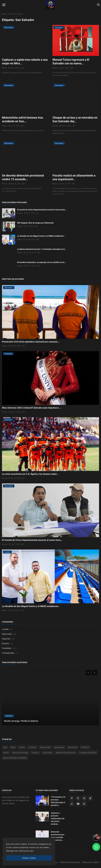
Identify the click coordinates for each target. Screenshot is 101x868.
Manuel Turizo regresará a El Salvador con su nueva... (71, 62)
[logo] (50, 5)
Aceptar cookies (29, 858)
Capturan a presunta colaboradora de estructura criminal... (58, 819)
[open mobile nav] (4, 5)
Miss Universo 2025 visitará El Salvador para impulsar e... (31, 408)
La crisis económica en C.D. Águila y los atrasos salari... (30, 474)
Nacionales (7, 634)
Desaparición (59, 747)
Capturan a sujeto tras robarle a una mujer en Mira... (25, 62)
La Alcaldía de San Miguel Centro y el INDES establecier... (41, 236)
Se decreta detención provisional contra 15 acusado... (23, 177)
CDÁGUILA (85, 747)
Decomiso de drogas (20, 753)
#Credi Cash (73, 747)
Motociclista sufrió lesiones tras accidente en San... (22, 119)
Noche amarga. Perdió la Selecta (21, 721)
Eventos (6, 643)
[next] (95, 673)
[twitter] (78, 798)
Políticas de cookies (91, 862)
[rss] (84, 804)
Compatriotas (8, 653)
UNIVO (6, 753)
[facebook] (72, 798)
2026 (5, 747)
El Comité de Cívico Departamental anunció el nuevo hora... (42, 210)
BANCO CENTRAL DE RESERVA (15, 758)
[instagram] (84, 798)
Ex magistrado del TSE (88, 753)
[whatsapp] (72, 804)
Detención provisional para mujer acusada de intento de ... (58, 836)
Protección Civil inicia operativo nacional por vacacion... (31, 342)
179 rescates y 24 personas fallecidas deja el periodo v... (58, 801)
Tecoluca (35, 753)
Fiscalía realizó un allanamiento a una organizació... (74, 177)
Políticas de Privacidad (70, 862)
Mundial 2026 (45, 747)
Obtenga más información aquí (20, 851)
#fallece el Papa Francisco (66, 753)
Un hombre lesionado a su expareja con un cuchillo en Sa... (42, 262)
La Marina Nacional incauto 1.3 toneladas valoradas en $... (42, 249)
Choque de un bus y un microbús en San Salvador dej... (75, 119)
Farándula (7, 648)
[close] (52, 840)
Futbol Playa (47, 753)
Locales (5, 629)
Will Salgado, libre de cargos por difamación (35, 223)
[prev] (88, 673)
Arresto (22, 747)
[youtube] (78, 804)
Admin (4, 68)
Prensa (5, 126)
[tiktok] (90, 798)
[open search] (98, 5)
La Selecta (32, 747)
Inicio (4, 14)
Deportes (6, 639)
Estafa (13, 747)
